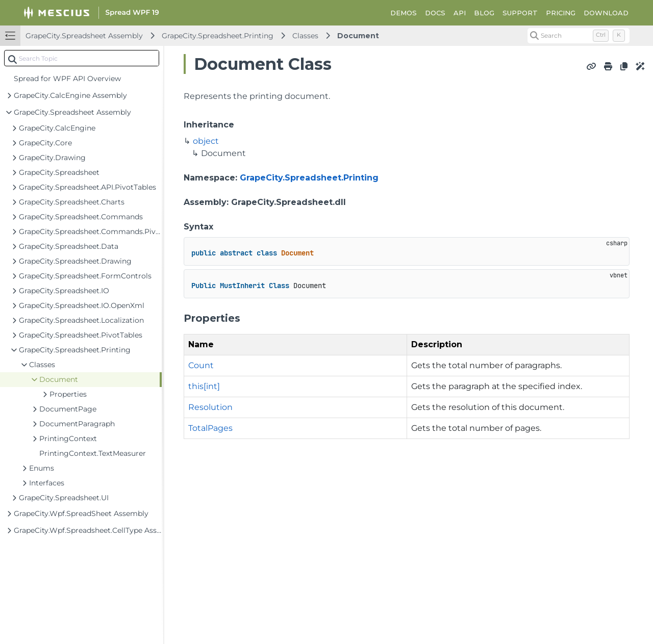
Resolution (210, 407)
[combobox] (82, 58)
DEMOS (404, 13)
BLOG (484, 13)
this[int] (204, 386)
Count (201, 365)
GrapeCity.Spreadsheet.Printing (218, 36)
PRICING (561, 13)
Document (358, 36)
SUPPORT (520, 13)
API (460, 13)
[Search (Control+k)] (579, 36)
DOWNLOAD (606, 13)
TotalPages (210, 428)
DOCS (435, 13)
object (206, 141)
